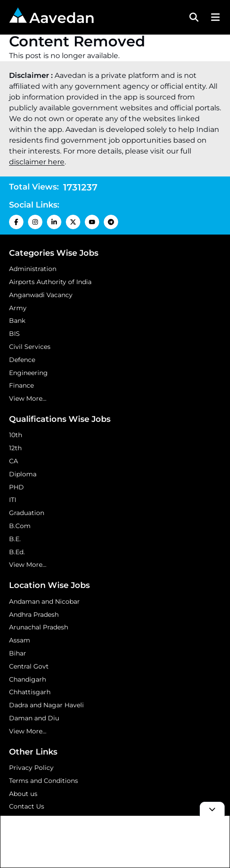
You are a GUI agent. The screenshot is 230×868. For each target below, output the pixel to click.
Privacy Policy (31, 768)
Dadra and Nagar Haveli (46, 705)
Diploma (23, 474)
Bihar (18, 653)
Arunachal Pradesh (39, 627)
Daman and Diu (34, 718)
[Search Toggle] (194, 17)
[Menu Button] (214, 17)
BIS (14, 334)
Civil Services (30, 347)
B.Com (20, 526)
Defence (22, 360)
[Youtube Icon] (92, 222)
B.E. (15, 539)
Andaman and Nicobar (44, 601)
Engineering (28, 373)
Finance (21, 385)
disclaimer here (37, 162)
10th (16, 435)
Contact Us (27, 806)
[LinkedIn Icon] (54, 222)
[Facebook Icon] (16, 222)
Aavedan (52, 17)
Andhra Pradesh (34, 615)
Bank (17, 321)
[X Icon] (73, 222)
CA (14, 461)
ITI (13, 500)
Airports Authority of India (50, 282)
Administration (33, 269)
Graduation (27, 513)
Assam (20, 640)
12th (15, 448)
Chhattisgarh (30, 692)
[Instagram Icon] (35, 222)
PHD (16, 487)
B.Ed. (17, 552)
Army (18, 308)
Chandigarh (28, 679)
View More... (28, 398)
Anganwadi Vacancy (41, 295)
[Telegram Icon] (111, 222)
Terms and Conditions (44, 781)
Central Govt (29, 666)
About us (23, 794)
